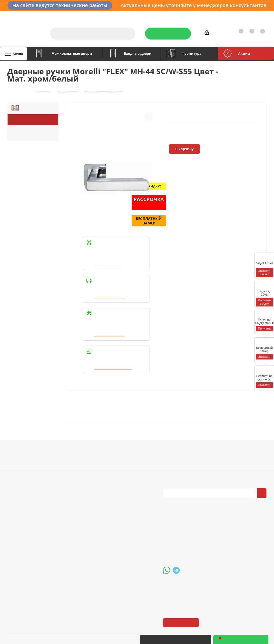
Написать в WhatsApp (114, 368)
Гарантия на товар (76, 468)
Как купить (233, 16)
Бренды (118, 461)
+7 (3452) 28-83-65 (189, 639)
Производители (205, 16)
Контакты (256, 16)
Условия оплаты (74, 454)
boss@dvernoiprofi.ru (189, 546)
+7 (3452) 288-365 (187, 521)
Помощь (120, 446)
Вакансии (16, 461)
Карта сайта (121, 468)
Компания (18, 446)
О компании (120, 16)
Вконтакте (168, 497)
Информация (73, 446)
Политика (16, 468)
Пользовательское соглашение (76, 477)
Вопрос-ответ (123, 454)
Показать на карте (181, 587)
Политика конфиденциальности (187, 460)
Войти (212, 33)
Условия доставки (75, 461)
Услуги (142, 16)
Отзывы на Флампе (170, 16)
